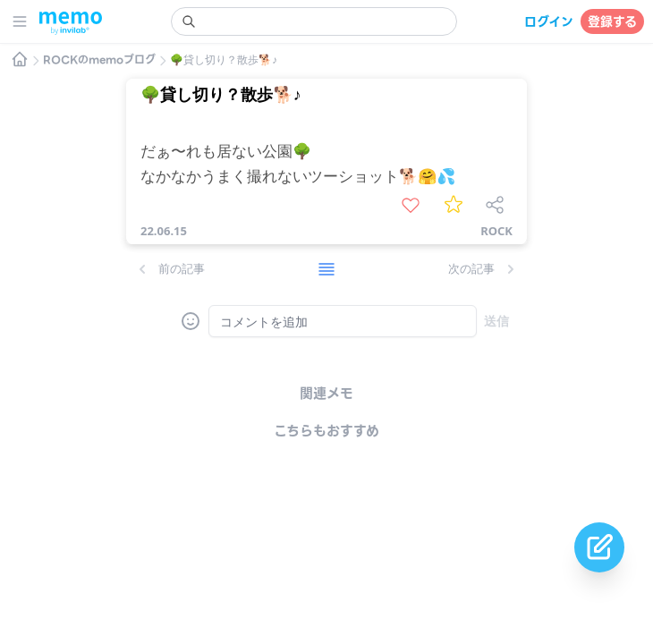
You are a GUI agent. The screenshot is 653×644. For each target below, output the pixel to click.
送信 (496, 321)
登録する (612, 21)
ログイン (549, 21)
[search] (314, 21)
